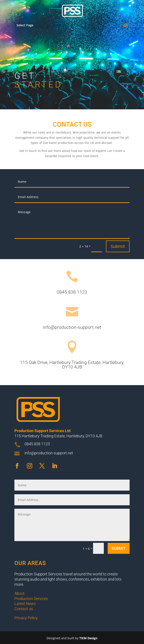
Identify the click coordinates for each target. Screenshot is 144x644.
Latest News (25, 604)
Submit (118, 246)
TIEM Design (88, 638)
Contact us (24, 609)
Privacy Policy (27, 618)
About (19, 593)
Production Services (31, 599)
